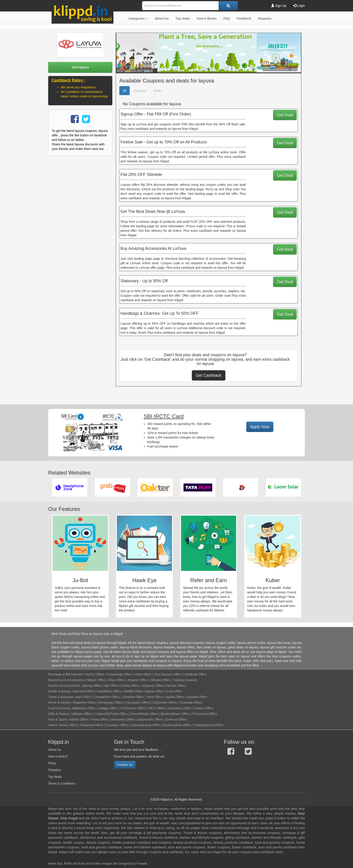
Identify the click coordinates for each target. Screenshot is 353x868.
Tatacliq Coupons (185, 680)
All (124, 91)
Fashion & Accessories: (65, 686)
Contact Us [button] (125, 765)
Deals (157, 91)
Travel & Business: (62, 697)
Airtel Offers (143, 674)
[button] (138, 18)
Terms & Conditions (62, 783)
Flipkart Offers (96, 680)
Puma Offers (100, 719)
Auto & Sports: (59, 719)
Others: (54, 725)
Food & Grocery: (60, 708)
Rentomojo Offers (111, 703)
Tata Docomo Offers (168, 674)
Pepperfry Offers (84, 703)
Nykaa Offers (155, 691)
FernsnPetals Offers (144, 714)
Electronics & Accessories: (67, 680)
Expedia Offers (197, 697)
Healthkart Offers (109, 691)
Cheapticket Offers (107, 697)
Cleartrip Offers (133, 697)
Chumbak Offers (191, 703)
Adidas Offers (79, 719)
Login (299, 6)
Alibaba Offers (161, 680)
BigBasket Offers (84, 708)
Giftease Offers (82, 714)
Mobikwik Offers (196, 674)
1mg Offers (174, 691)
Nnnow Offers (176, 686)
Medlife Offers (133, 691)
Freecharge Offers (120, 674)
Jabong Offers (92, 686)
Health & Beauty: (60, 691)
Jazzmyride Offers (150, 719)
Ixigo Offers (83, 697)
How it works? (58, 756)
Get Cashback (208, 375)
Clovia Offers (130, 686)
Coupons (140, 91)
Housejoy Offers (117, 725)
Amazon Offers (138, 680)
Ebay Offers (117, 680)
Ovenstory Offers (179, 708)
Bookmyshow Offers (178, 725)
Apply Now (260, 427)
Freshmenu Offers (133, 708)
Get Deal (285, 115)
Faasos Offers (204, 708)
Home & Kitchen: (60, 703)
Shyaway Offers (153, 686)
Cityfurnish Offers (165, 703)
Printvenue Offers (205, 714)
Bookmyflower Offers (175, 714)
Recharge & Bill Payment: (66, 674)
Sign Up (279, 6)
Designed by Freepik (133, 863)
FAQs (52, 763)
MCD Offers (157, 708)
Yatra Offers (155, 697)
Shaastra (54, 770)
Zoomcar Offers (176, 719)
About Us (55, 750)
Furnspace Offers (138, 703)
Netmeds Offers (84, 691)
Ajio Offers (111, 686)
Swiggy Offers (108, 708)
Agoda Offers (175, 697)
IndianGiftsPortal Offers (111, 714)
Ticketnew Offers (91, 725)
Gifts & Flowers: (59, 714)
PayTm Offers (95, 674)
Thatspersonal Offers (209, 725)
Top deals (55, 777)
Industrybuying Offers (146, 725)
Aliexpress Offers (123, 719)
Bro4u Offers (68, 725)
